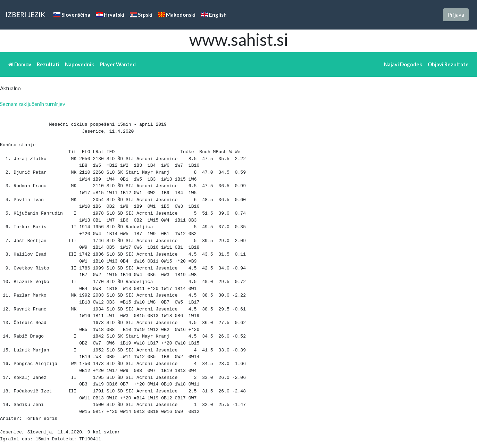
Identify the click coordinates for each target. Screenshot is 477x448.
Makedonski (177, 15)
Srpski (141, 15)
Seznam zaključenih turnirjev (33, 104)
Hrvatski (110, 15)
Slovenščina (72, 15)
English (214, 15)
